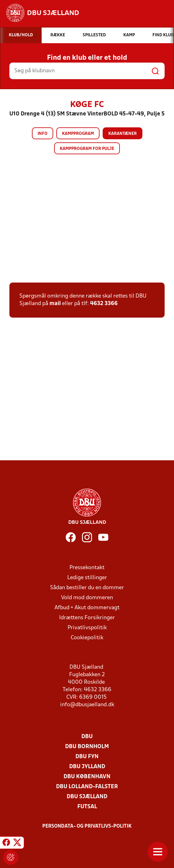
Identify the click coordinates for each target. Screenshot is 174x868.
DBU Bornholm (87, 747)
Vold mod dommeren (87, 598)
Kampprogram (78, 134)
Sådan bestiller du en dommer (87, 588)
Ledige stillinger (87, 578)
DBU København (87, 777)
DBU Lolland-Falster (87, 787)
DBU (87, 737)
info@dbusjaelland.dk (87, 705)
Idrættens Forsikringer (87, 618)
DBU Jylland (87, 767)
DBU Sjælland (87, 797)
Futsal (87, 807)
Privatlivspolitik (87, 628)
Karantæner (123, 134)
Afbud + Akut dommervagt (87, 608)
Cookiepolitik (87, 638)
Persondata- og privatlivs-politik (87, 826)
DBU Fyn (87, 757)
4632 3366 (104, 304)
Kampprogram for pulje (87, 149)
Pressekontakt (87, 568)
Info (43, 134)
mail (55, 304)
